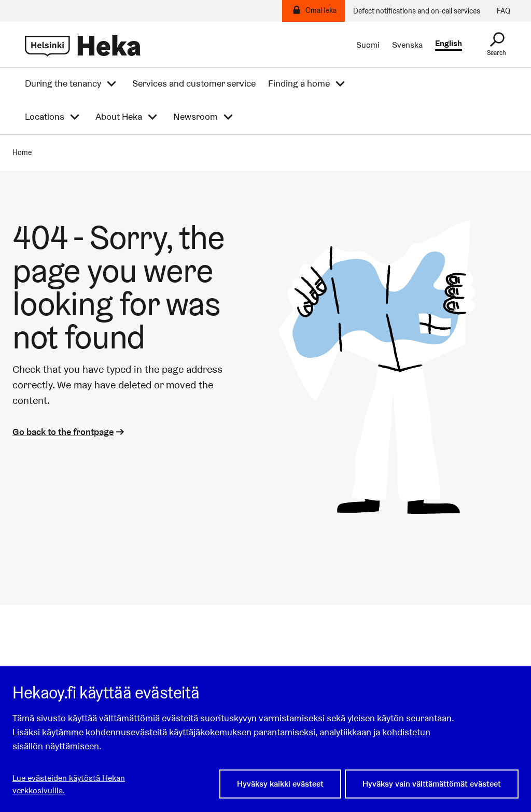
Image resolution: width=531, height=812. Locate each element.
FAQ (504, 11)
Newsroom (195, 117)
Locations (45, 117)
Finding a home (299, 83)
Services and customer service (194, 83)
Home (22, 152)
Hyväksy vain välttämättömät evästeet (432, 785)
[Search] (497, 45)
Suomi (368, 45)
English (449, 44)
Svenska (407, 45)
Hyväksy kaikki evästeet (280, 785)
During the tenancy (63, 83)
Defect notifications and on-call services (417, 11)
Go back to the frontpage (69, 432)
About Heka (119, 117)
